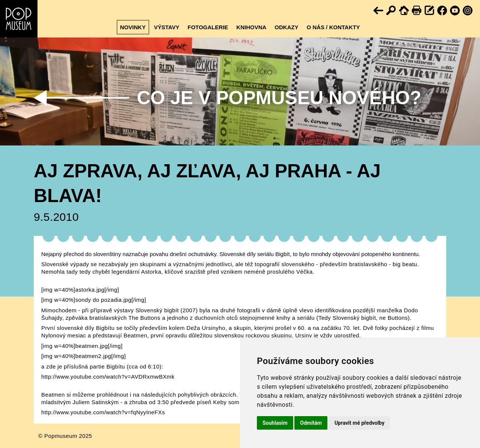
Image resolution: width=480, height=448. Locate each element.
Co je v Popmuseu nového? (279, 98)
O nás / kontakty (333, 27)
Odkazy (286, 27)
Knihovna (251, 27)
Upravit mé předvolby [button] (359, 423)
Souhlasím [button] (275, 423)
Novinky (133, 27)
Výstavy (166, 27)
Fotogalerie (208, 27)
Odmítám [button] (311, 423)
